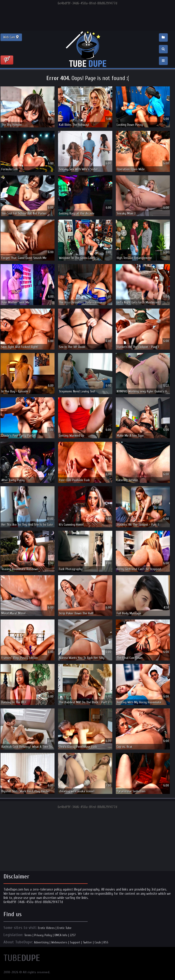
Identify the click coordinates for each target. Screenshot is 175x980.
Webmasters (59, 942)
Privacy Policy (43, 935)
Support (75, 942)
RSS (106, 942)
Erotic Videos (46, 928)
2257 (73, 935)
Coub (98, 942)
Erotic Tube (64, 928)
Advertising (41, 942)
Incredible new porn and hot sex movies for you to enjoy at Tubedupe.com (87, 49)
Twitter (87, 942)
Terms (28, 935)
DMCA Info (61, 935)
